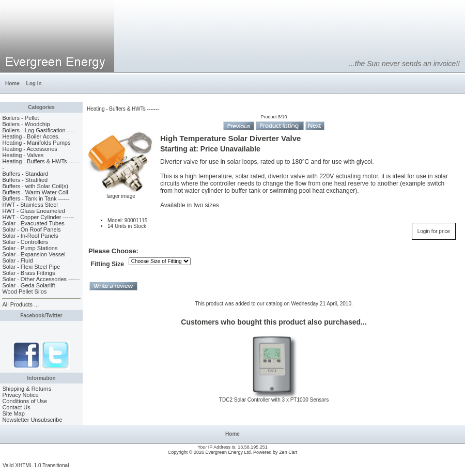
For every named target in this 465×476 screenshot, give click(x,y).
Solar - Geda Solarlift (28, 285)
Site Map (13, 413)
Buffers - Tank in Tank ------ (36, 198)
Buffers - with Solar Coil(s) (35, 186)
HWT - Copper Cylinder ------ (38, 217)
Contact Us (16, 407)
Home (12, 83)
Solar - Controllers (25, 242)
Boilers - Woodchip (26, 124)
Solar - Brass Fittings (28, 273)
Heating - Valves (23, 155)
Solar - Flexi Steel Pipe (31, 267)
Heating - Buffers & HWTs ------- (123, 109)
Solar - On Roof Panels (31, 229)
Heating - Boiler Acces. (31, 136)
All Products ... (20, 304)
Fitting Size (108, 264)
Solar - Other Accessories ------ (41, 279)
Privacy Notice (20, 395)
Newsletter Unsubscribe (32, 420)
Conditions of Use (25, 401)
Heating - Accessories (29, 149)
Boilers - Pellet (20, 118)
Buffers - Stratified (25, 180)
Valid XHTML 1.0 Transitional (36, 465)
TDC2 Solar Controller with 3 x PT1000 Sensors (274, 400)
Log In (34, 83)
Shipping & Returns (27, 389)
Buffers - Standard (25, 174)
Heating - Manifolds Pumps (36, 143)
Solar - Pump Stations (30, 248)
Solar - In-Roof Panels (30, 236)
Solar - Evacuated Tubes (33, 223)
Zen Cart (288, 452)
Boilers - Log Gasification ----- (39, 130)
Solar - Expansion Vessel (34, 254)
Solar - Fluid (17, 260)
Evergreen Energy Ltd (228, 452)
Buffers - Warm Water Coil (35, 192)
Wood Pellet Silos (24, 291)
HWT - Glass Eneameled (33, 211)
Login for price (434, 231)
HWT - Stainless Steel (30, 205)
